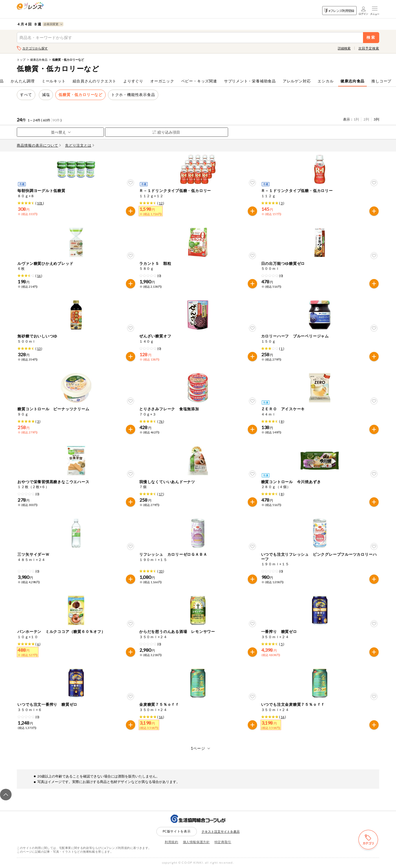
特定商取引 (223, 842)
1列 (356, 119)
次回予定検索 (369, 48)
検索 (371, 37)
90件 (56, 120)
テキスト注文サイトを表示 (221, 831)
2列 (366, 119)
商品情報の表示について (39, 145)
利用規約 (172, 842)
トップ (21, 60)
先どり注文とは (80, 145)
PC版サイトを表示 (177, 831)
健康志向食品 (39, 60)
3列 (376, 119)
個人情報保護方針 (196, 842)
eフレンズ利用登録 (339, 11)
